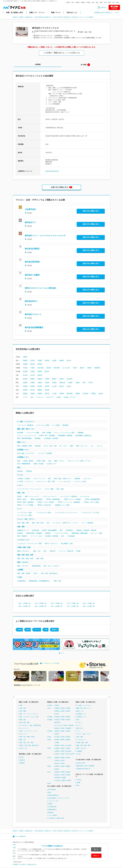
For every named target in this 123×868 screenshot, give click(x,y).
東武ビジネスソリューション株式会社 (40, 288)
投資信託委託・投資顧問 (34, 533)
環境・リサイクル (23, 566)
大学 (46, 630)
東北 (73, 2)
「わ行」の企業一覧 (88, 606)
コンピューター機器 (33, 433)
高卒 (78, 785)
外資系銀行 (69, 530)
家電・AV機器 (47, 433)
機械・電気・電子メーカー (26, 429)
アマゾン (37, 630)
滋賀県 (25, 383)
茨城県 (25, 364)
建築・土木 (23, 740)
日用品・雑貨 (41, 461)
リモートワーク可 (53, 801)
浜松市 (62, 379)
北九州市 (86, 394)
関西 (101, 2)
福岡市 (94, 394)
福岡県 (25, 394)
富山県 (25, 375)
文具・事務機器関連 (24, 464)
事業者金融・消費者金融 (79, 533)
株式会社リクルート (33, 314)
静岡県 (32, 379)
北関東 (77, 2)
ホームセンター (85, 496)
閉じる (96, 849)
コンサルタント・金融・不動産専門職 (30, 725)
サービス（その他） (81, 481)
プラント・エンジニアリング (27, 435)
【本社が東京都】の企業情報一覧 (43, 17)
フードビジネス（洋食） (44, 513)
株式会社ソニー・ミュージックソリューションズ (45, 236)
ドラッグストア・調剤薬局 (68, 496)
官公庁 (35, 573)
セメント (100, 446)
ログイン (104, 7)
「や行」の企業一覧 (56, 606)
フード (19, 509)
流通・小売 (21, 493)
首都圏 (83, 2)
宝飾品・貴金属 (38, 464)
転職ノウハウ (56, 12)
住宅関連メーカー (23, 450)
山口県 (54, 386)
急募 (50, 792)
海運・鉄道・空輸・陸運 (25, 558)
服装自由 (51, 812)
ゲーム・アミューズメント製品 (64, 433)
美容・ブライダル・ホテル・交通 (29, 717)
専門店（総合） (22, 499)
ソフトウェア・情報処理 (25, 425)
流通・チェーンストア (32, 496)
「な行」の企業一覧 (88, 603)
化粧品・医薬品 (28, 461)
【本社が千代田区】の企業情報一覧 (62, 17)
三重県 (47, 379)
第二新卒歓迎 (52, 790)
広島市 (69, 386)
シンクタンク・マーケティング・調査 (29, 544)
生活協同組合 (22, 581)
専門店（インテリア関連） (26, 505)
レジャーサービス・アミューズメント (29, 489)
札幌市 (25, 357)
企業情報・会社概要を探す (26, 17)
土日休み (79, 780)
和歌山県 (62, 383)
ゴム (92, 446)
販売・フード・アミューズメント (29, 714)
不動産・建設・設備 (24, 547)
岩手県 (32, 360)
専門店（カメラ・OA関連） (73, 499)
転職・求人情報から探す (15, 12)
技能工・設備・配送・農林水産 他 (29, 745)
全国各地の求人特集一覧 (83, 769)
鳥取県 (25, 386)
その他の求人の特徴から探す (56, 818)
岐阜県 (25, 379)
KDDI (28, 630)
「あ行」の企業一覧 (24, 603)
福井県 (40, 375)
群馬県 (40, 364)
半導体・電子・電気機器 (47, 435)
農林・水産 (58, 581)
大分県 (54, 394)
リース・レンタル (36, 536)
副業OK (50, 804)
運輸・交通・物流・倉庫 (25, 555)
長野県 (40, 371)
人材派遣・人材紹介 (24, 479)
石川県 (32, 375)
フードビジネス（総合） (25, 513)
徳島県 (25, 390)
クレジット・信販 (96, 533)
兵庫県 (47, 383)
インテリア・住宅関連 (45, 453)
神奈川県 (57, 368)
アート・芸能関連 (87, 523)
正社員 (22, 757)
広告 (48, 523)
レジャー (20, 485)
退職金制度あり (53, 810)
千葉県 (32, 368)
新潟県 (25, 371)
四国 (109, 2)
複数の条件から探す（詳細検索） (86, 766)
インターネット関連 (43, 425)
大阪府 (40, 383)
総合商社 (20, 471)
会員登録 (114, 7)
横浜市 (82, 368)
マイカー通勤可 (53, 815)
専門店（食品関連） (37, 499)
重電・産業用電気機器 (24, 438)
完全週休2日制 (52, 807)
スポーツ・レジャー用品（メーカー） (80, 461)
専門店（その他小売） (45, 505)
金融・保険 (21, 527)
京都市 (70, 383)
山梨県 (32, 371)
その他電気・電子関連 (51, 438)
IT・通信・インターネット (26, 422)
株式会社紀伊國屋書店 (34, 327)
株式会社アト (30, 222)
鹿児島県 (70, 394)
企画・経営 (23, 708)
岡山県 (40, 386)
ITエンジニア (23, 734)
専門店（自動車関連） (54, 499)
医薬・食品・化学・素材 (27, 743)
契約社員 (22, 760)
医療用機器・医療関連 (65, 435)
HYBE (20, 630)
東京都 (49, 368)
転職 (15, 853)
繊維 (72, 446)
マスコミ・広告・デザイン (26, 519)
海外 (117, 2)
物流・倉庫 (40, 558)
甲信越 (88, 2)
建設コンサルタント (24, 551)
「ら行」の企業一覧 (72, 606)
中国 (105, 2)
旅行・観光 (60, 489)
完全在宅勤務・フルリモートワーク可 (59, 798)
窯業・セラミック (82, 446)
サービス (20, 475)
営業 (21, 705)
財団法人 (55, 630)
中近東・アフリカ (69, 397)
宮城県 (40, 360)
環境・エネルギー (23, 562)
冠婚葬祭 (77, 479)
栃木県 (32, 364)
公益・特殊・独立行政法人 (49, 573)
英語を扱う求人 (32, 864)
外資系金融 (35, 530)
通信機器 (38, 438)
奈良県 (54, 383)
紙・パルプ (63, 446)
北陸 (93, 2)
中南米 (59, 397)
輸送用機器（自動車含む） (84, 435)
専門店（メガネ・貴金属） (46, 502)
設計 (45, 551)
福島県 (62, 360)
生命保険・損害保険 (52, 536)
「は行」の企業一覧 (24, 606)
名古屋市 (70, 379)
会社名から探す (81, 763)
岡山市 (62, 386)
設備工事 (53, 551)
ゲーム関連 (56, 425)
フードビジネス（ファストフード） (67, 513)
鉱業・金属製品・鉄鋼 (24, 446)
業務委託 (22, 763)
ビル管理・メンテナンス (25, 481)
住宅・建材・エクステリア (26, 453)
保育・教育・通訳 (25, 723)
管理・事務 (23, 711)
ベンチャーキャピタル (61, 533)
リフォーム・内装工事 (66, 551)
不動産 (78, 551)
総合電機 (20, 433)
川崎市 (89, 368)
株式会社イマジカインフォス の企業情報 (83, 17)
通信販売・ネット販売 (62, 505)
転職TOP (15, 17)
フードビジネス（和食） (25, 515)
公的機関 (20, 570)
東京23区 (41, 368)
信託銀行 (20, 533)
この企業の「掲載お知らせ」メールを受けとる (62, 53)
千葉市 (75, 368)
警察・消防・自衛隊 (24, 573)
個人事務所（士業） (67, 544)
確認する (96, 856)
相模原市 (97, 368)
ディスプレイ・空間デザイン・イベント (65, 523)
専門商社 (29, 471)
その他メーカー (52, 464)
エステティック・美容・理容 (46, 481)
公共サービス (23, 748)
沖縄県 (78, 394)
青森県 (25, 360)
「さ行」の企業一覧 (56, 603)
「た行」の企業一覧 (72, 603)
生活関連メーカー (23, 457)
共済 (63, 536)
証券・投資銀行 (22, 536)
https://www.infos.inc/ (52, 171)
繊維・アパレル (59, 461)
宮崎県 (62, 394)
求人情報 (84, 65)
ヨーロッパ (40, 397)
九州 (113, 2)
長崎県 (40, 394)
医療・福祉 (23, 720)
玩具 (50, 461)
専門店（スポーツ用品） (92, 502)
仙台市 (69, 360)
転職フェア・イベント (37, 12)
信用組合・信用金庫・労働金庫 (86, 530)
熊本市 (101, 394)
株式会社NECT (31, 301)
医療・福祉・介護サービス (63, 479)
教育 (49, 479)
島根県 (32, 386)
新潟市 (47, 371)
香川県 (32, 390)
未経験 (79, 783)
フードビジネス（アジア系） (91, 513)
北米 (32, 397)
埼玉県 (25, 368)
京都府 (32, 383)
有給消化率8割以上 (54, 795)
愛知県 (40, 379)
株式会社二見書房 (32, 275)
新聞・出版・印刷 (38, 523)
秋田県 (47, 360)
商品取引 (48, 533)
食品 (19, 461)
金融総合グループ (23, 530)
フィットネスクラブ (64, 481)
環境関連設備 (36, 566)
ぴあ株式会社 (30, 209)
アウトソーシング (39, 479)
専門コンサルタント (51, 544)
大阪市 (78, 383)
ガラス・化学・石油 (50, 446)
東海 (97, 2)
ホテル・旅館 (49, 489)
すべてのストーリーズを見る (51, 663)
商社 (19, 467)
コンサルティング (23, 540)
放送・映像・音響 (23, 523)
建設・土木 (37, 551)
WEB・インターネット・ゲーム (29, 731)
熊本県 (47, 394)
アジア (25, 397)
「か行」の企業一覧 (40, 603)
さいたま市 (66, 368)
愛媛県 (40, 390)
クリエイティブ (24, 728)
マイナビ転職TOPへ (21, 836)
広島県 (47, 386)
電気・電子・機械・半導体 (27, 737)
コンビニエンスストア (49, 496)
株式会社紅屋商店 (32, 249)
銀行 (61, 530)
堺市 (84, 383)
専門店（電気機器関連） (93, 499)
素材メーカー (22, 442)
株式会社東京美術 (32, 262)
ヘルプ (117, 13)
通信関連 (65, 425)
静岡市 (54, 379)
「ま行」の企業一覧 (40, 606)
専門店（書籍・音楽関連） (26, 502)
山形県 (54, 360)
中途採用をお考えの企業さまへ (103, 13)
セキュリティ (88, 479)
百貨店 (19, 496)
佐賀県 (32, 394)
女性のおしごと (72, 12)
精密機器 (81, 433)
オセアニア (50, 397)
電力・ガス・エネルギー (52, 566)
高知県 (47, 390)
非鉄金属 (38, 446)
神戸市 (91, 383)
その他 (19, 577)
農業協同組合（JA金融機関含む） (40, 581)
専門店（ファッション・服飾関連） (69, 502)
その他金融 (71, 536)
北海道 (68, 2)
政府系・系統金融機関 (49, 530)
